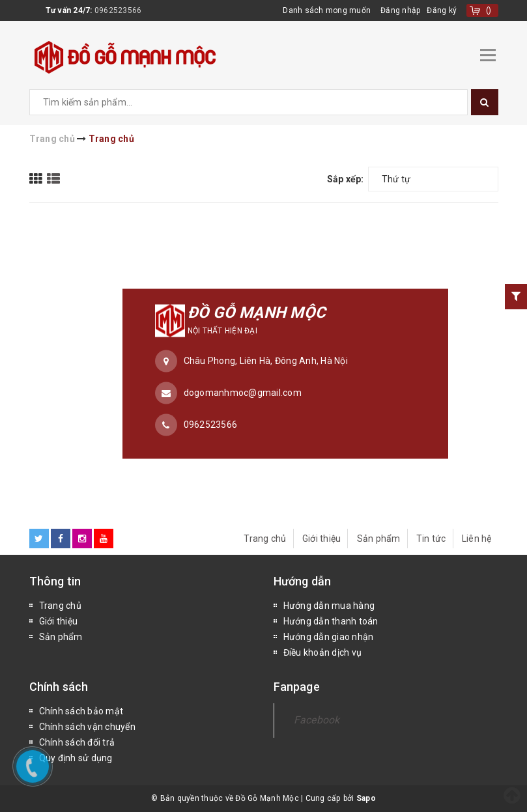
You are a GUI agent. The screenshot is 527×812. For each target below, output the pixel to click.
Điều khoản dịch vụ (323, 652)
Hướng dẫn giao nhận (329, 637)
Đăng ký (442, 10)
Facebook (317, 720)
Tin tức (431, 539)
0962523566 (118, 10)
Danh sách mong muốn (327, 10)
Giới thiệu (322, 539)
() (489, 10)
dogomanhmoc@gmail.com (243, 393)
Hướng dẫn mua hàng (329, 606)
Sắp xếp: (346, 179)
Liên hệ (477, 539)
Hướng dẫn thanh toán (331, 621)
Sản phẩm (379, 539)
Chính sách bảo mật (81, 711)
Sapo (366, 798)
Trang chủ (265, 539)
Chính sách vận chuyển (87, 727)
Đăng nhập (400, 10)
